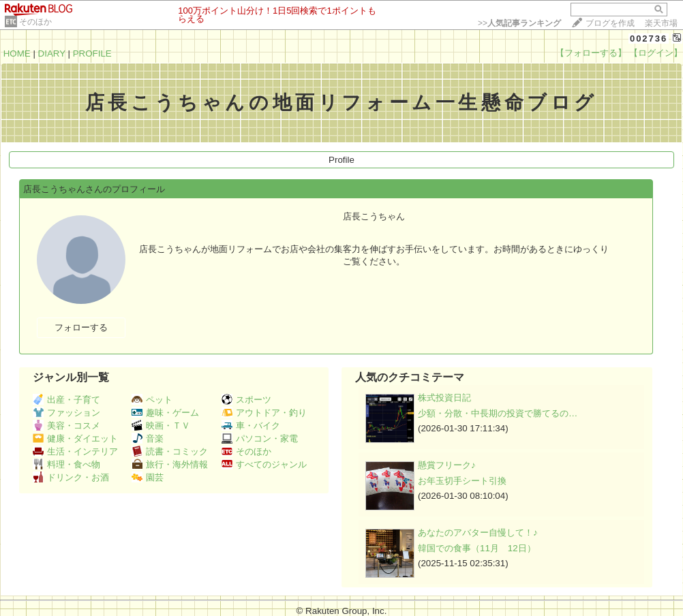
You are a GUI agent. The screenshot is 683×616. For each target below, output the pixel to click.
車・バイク (251, 426)
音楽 (148, 438)
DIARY (52, 53)
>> (519, 23)
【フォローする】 (591, 53)
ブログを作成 (610, 23)
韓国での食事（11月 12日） (477, 548)
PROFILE (92, 53)
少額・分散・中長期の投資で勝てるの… (498, 413)
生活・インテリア (75, 451)
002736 (649, 38)
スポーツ (246, 400)
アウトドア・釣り (264, 413)
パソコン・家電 (260, 438)
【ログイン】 (656, 53)
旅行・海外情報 (170, 464)
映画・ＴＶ (161, 426)
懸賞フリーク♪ (447, 465)
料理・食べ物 (66, 464)
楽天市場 (661, 23)
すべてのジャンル (264, 464)
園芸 (148, 477)
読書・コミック (170, 451)
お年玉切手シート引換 (462, 481)
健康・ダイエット (75, 438)
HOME (17, 53)
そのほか (35, 22)
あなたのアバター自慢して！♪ (478, 533)
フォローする (81, 327)
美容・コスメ (66, 426)
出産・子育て (66, 400)
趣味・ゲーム (165, 413)
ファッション (66, 413)
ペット (152, 400)
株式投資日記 (444, 398)
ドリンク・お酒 (71, 477)
